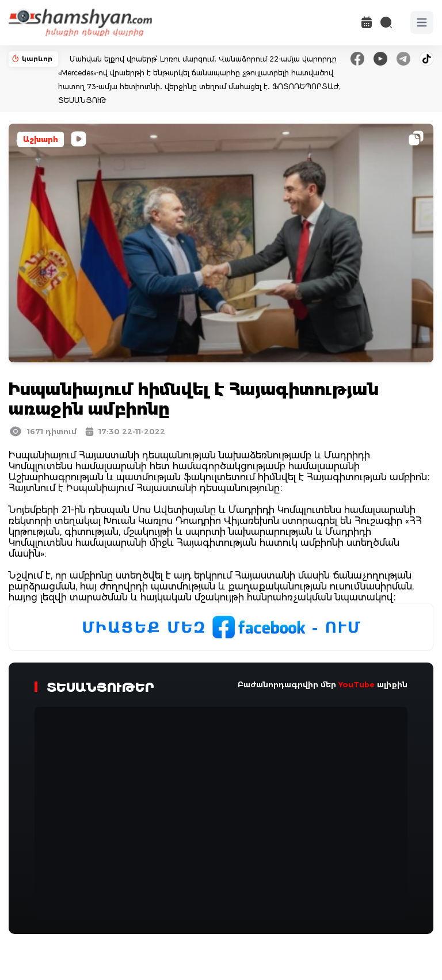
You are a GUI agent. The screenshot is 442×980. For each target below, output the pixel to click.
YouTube (357, 684)
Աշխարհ (41, 139)
